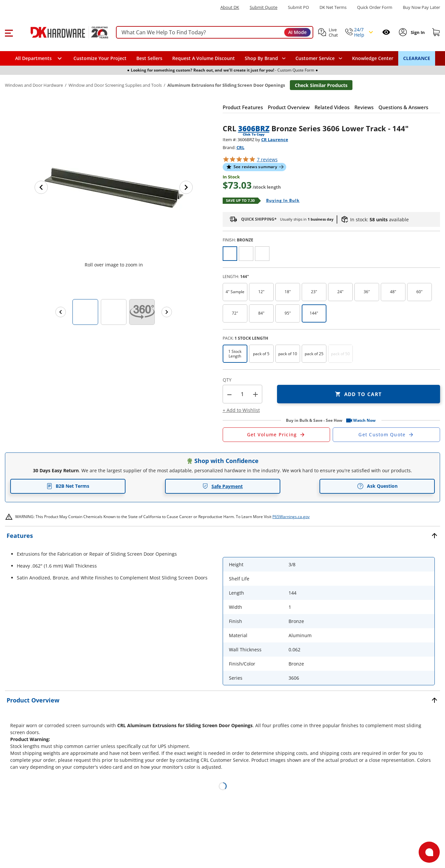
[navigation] (319, 58)
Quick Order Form (375, 7)
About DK (230, 7)
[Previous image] (41, 187)
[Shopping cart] (436, 32)
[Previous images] (61, 312)
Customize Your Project (100, 58)
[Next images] (167, 312)
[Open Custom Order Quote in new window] (386, 435)
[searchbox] (215, 32)
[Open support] (429, 852)
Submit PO (298, 7)
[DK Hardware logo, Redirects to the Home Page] (62, 32)
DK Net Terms (333, 7)
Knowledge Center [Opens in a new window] (373, 58)
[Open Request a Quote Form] (276, 435)
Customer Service (315, 58)
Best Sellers (149, 58)
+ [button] (255, 394)
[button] (9, 32)
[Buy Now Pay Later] (421, 7)
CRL (240, 147)
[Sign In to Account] (417, 32)
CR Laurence (275, 139)
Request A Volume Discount (204, 58)
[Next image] (186, 187)
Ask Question (377, 486)
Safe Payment (222, 486)
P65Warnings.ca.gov (291, 517)
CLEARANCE (417, 58)
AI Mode (297, 32)
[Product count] (242, 394)
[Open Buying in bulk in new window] (280, 201)
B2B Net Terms (68, 486)
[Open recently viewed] (386, 32)
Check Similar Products (321, 85)
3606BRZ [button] (254, 128)
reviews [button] (267, 159)
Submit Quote (264, 7)
